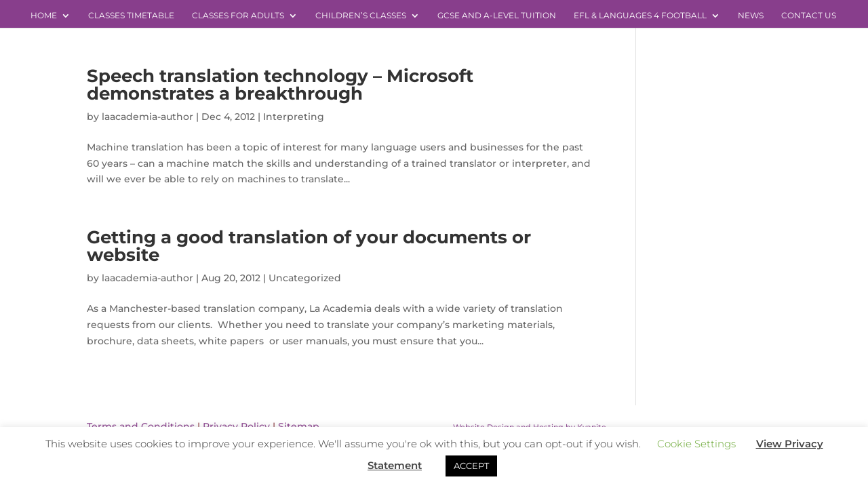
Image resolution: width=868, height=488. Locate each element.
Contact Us (809, 16)
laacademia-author (147, 117)
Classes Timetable (131, 16)
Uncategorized (305, 278)
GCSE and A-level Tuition (497, 16)
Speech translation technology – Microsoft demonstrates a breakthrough (280, 85)
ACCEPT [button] (471, 466)
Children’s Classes (361, 16)
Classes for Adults (238, 16)
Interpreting (294, 117)
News (751, 16)
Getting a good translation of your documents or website (309, 246)
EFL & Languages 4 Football (640, 16)
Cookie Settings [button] (696, 444)
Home (44, 16)
